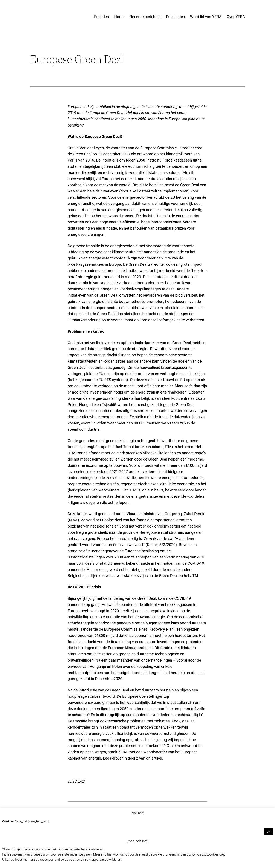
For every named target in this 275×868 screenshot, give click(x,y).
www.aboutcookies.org (208, 854)
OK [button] (268, 832)
